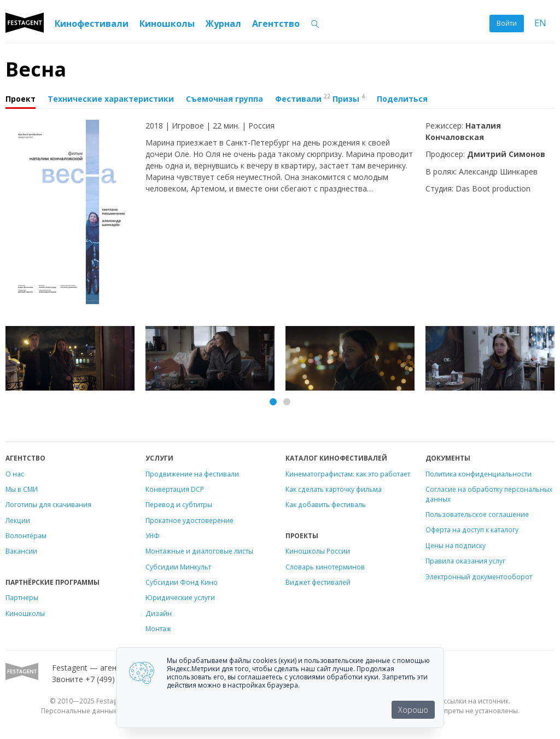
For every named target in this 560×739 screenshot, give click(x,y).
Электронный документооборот (479, 577)
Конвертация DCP (175, 489)
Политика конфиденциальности (479, 474)
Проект (21, 99)
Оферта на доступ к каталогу (472, 529)
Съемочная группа (224, 99)
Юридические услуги (180, 597)
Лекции (18, 520)
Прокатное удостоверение (189, 520)
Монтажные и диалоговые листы (199, 551)
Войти (507, 23)
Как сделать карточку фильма (334, 489)
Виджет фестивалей (318, 582)
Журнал (223, 24)
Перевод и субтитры (179, 504)
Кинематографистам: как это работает (348, 474)
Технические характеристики (111, 99)
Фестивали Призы (320, 98)
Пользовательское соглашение (477, 514)
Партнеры (22, 597)
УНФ (153, 536)
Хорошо (413, 710)
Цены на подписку (456, 545)
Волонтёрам (26, 536)
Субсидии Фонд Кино (182, 582)
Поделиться (402, 99)
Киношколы (167, 24)
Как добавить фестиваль (326, 504)
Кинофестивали (92, 24)
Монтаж (158, 629)
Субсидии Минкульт (178, 567)
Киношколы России (318, 551)
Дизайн (159, 613)
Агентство (276, 24)
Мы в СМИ (22, 489)
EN (540, 23)
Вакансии (21, 551)
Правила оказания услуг (465, 561)
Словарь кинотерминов (325, 567)
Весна (36, 69)
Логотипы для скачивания (48, 504)
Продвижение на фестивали (192, 474)
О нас (15, 474)
